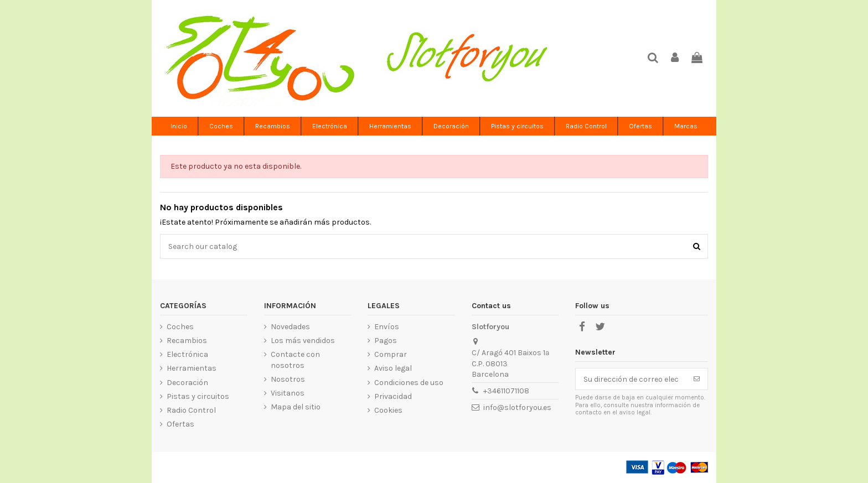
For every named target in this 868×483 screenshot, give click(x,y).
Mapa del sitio (296, 407)
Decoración (187, 383)
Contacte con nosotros (295, 360)
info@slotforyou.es (517, 407)
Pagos (386, 341)
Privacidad (393, 396)
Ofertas (180, 424)
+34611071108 (506, 391)
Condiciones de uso (409, 383)
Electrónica (187, 354)
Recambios (187, 341)
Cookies (388, 410)
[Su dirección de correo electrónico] (631, 379)
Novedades (290, 327)
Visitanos (288, 393)
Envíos (387, 327)
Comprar (391, 354)
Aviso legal (393, 368)
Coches (180, 327)
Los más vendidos (303, 341)
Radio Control (191, 410)
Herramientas (192, 368)
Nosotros (288, 379)
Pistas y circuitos (198, 396)
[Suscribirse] (697, 379)
